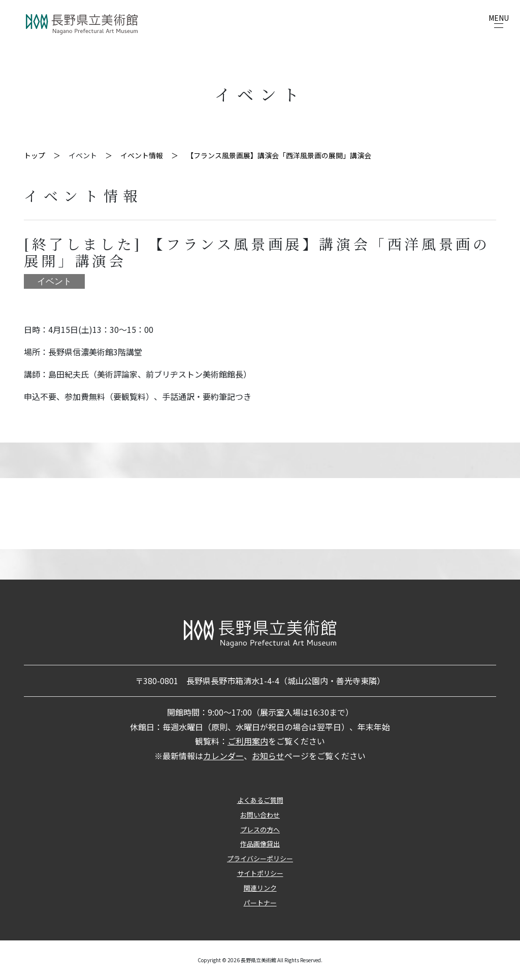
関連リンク (260, 888)
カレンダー (223, 756)
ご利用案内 (248, 741)
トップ (35, 155)
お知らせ (268, 756)
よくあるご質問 (260, 800)
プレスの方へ (260, 830)
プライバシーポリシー (260, 858)
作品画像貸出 (260, 844)
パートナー (260, 903)
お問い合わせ (260, 815)
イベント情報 (142, 155)
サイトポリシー (260, 873)
